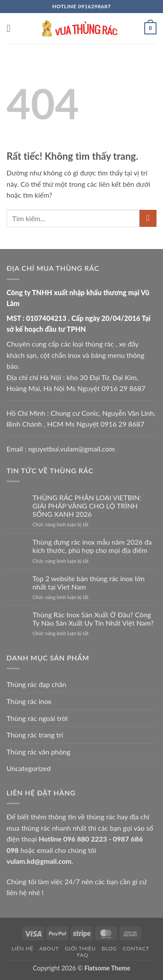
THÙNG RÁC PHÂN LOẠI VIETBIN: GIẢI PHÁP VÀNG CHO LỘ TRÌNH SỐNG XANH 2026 (87, 506)
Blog (109, 948)
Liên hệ (23, 948)
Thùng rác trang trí (35, 735)
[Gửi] (148, 218)
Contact (136, 948)
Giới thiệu (80, 948)
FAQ (83, 955)
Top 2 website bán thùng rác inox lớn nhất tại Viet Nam (89, 583)
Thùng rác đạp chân (36, 684)
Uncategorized (29, 768)
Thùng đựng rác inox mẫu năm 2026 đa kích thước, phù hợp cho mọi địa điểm (92, 546)
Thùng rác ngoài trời (37, 718)
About (49, 948)
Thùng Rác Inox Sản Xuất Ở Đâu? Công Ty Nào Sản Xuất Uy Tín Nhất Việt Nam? (93, 619)
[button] (12, 28)
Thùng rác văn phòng (38, 752)
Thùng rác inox (29, 701)
